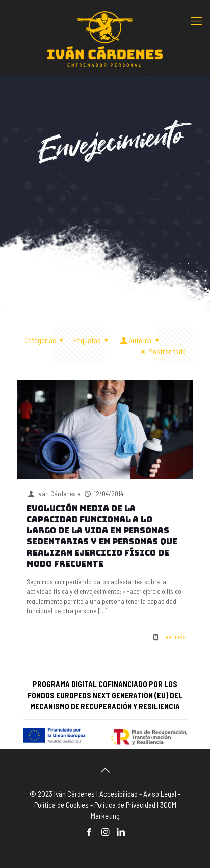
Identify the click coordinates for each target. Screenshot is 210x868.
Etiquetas (92, 340)
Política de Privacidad (125, 805)
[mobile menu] (196, 20)
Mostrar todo (162, 351)
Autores (140, 340)
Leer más (174, 637)
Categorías (45, 340)
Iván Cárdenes (57, 494)
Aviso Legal (160, 794)
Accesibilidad (119, 794)
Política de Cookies (62, 805)
